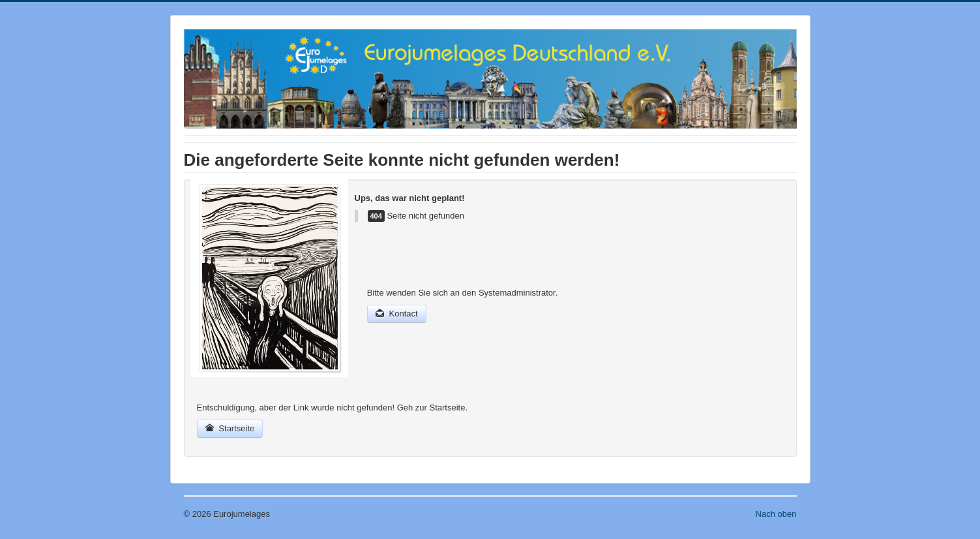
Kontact (397, 314)
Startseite (230, 428)
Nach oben (776, 514)
